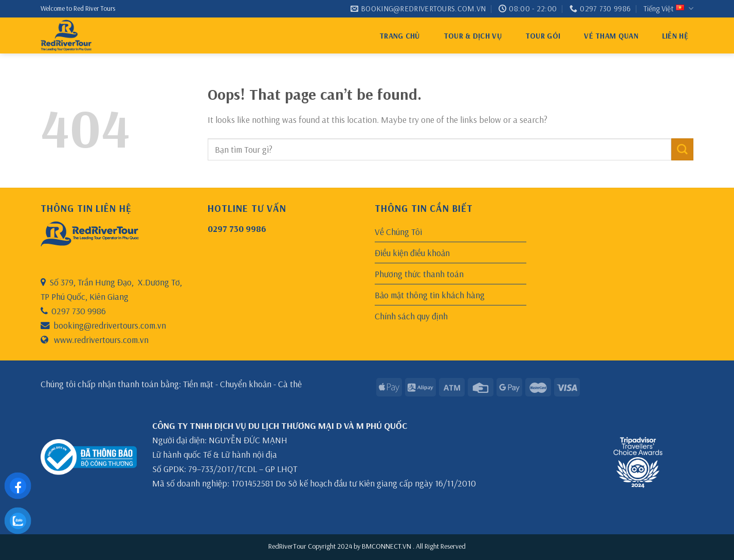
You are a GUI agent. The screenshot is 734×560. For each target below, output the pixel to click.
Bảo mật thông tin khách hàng (430, 295)
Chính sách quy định (411, 316)
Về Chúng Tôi (398, 231)
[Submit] (682, 149)
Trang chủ (400, 36)
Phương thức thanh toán (419, 274)
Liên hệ (675, 36)
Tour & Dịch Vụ (473, 36)
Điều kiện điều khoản (412, 252)
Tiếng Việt (668, 9)
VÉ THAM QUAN (611, 36)
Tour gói (543, 36)
